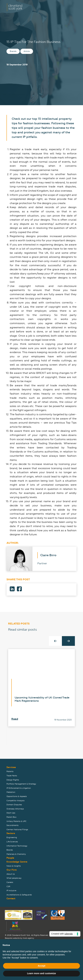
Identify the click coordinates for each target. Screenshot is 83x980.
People (10, 858)
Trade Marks (12, 776)
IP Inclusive (11, 891)
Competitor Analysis (16, 801)
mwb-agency (28, 938)
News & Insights (14, 866)
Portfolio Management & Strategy (21, 784)
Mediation (11, 792)
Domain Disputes (14, 805)
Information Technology (17, 846)
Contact (11, 899)
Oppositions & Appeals (17, 796)
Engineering (12, 838)
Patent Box (11, 817)
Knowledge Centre (17, 862)
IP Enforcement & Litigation (19, 788)
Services (11, 767)
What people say (14, 878)
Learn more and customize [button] (41, 973)
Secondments (13, 825)
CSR (8, 887)
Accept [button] (41, 966)
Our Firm (12, 870)
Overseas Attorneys (15, 809)
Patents (10, 771)
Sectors (11, 833)
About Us (11, 874)
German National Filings (17, 830)
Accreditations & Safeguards (19, 895)
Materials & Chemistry (16, 854)
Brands (10, 850)
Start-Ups (11, 813)
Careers (10, 882)
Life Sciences (12, 842)
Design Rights (13, 780)
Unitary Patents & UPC (16, 821)
